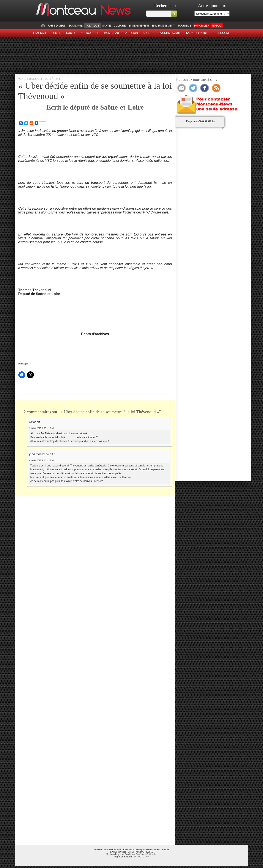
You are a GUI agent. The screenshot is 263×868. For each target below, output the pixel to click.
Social (71, 33)
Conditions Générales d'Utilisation (141, 854)
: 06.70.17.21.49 (131, 857)
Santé (106, 26)
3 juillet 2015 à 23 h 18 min (42, 428)
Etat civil (40, 33)
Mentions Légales (114, 854)
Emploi (217, 26)
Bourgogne (221, 33)
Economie (75, 26)
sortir (56, 33)
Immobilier (202, 26)
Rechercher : (165, 6)
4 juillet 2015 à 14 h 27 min (42, 461)
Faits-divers (57, 26)
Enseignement (139, 26)
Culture (120, 26)
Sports (148, 33)
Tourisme (184, 26)
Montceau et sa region (121, 33)
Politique (92, 26)
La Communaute (170, 33)
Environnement (163, 26)
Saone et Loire (197, 33)
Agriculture (90, 33)
